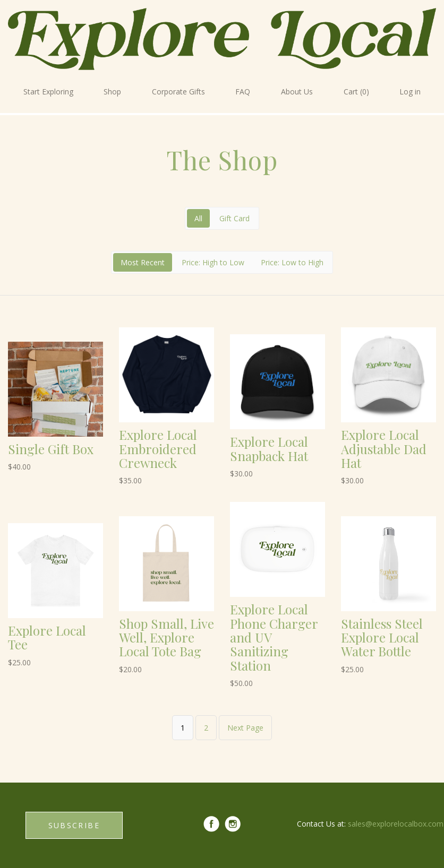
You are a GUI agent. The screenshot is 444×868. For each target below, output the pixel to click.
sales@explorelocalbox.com (396, 824)
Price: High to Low (213, 262)
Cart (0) (356, 92)
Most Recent (143, 262)
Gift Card (234, 218)
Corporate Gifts (178, 92)
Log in (410, 92)
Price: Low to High (292, 262)
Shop (112, 92)
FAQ (243, 92)
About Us (297, 92)
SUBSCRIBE (74, 825)
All (198, 218)
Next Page (245, 728)
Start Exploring (48, 92)
